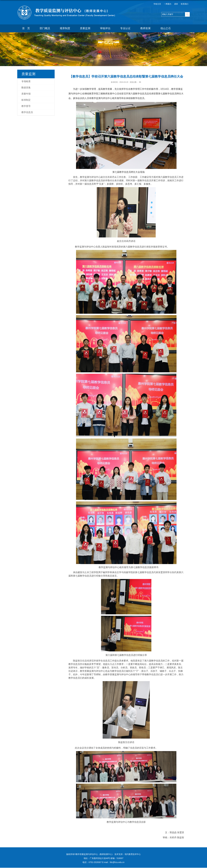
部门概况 (45, 28)
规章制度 (65, 28)
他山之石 (166, 28)
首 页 (26, 28)
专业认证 (125, 28)
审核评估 (105, 28)
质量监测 (85, 28)
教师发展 (145, 28)
